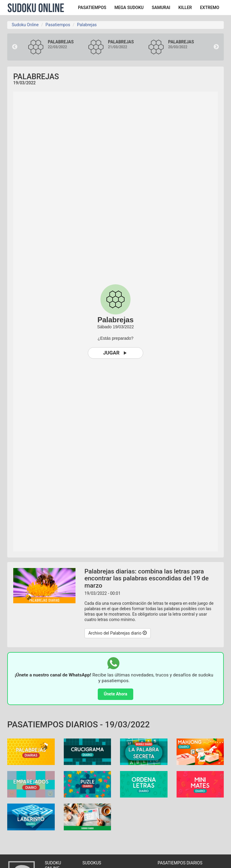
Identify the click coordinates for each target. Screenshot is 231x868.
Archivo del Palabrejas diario (118, 633)
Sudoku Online (36, 8)
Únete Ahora (115, 694)
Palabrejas (87, 25)
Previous (15, 47)
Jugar (116, 353)
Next (216, 47)
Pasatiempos (58, 25)
